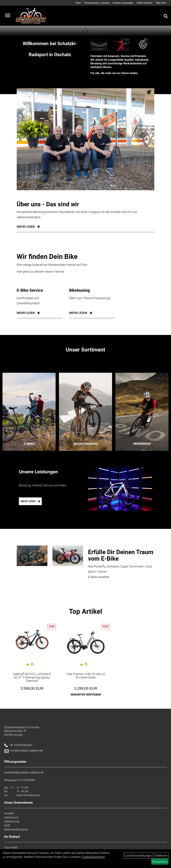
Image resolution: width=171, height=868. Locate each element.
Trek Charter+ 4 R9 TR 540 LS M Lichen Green (86, 676)
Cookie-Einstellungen (138, 856)
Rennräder (142, 444)
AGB (7, 825)
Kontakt (9, 813)
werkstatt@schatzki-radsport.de (24, 772)
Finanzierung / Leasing (97, 3)
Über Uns (161, 3)
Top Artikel (86, 612)
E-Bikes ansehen (99, 577)
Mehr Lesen (26, 227)
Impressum (11, 817)
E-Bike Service (145, 3)
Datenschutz (12, 821)
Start (78, 3)
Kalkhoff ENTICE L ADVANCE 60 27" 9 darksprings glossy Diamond (32, 677)
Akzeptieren (160, 862)
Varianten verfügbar (86, 695)
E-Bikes (29, 444)
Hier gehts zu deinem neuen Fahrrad (40, 272)
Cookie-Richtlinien (93, 857)
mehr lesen (26, 313)
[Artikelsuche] (166, 17)
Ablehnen (161, 856)
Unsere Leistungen (123, 3)
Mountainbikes (86, 444)
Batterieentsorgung (16, 829)
